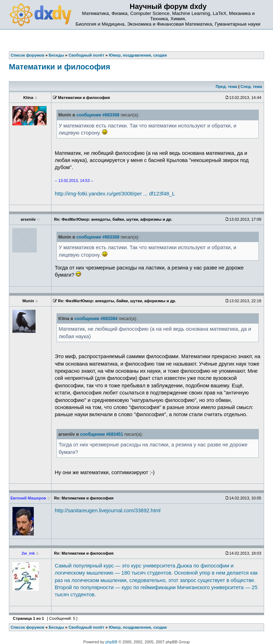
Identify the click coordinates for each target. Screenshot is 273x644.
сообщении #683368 (98, 115)
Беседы (56, 627)
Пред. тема (226, 87)
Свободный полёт (87, 627)
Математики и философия (60, 67)
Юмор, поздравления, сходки (138, 627)
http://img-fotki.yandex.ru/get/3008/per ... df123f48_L (115, 194)
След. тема (251, 87)
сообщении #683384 (96, 319)
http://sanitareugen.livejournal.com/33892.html (108, 511)
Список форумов (28, 627)
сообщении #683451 (101, 434)
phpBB (112, 642)
